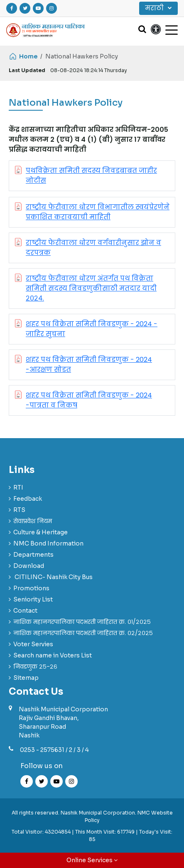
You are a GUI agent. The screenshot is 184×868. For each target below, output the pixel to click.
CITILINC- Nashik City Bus (53, 577)
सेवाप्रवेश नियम (33, 521)
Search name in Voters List (53, 655)
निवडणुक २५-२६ (35, 667)
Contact (25, 611)
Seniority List (33, 599)
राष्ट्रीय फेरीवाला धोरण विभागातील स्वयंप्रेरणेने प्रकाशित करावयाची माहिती (98, 212)
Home (23, 56)
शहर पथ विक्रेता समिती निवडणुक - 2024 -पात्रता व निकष (89, 400)
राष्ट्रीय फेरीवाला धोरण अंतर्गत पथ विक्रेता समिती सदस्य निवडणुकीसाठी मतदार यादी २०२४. (91, 288)
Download (29, 566)
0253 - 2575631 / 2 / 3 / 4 (54, 750)
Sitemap (26, 678)
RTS (19, 510)
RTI (18, 487)
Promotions (31, 588)
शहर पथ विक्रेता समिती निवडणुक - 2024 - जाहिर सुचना (92, 329)
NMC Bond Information (48, 543)
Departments (33, 555)
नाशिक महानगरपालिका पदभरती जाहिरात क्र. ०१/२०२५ (82, 622)
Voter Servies (33, 644)
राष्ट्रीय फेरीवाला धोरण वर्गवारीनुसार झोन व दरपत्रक (93, 248)
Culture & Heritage (40, 532)
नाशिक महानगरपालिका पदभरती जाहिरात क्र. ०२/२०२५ (83, 633)
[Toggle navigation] (172, 29)
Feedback (28, 499)
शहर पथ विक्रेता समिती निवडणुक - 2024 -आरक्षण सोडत (89, 365)
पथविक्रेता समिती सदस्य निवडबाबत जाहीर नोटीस (91, 176)
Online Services (92, 860)
